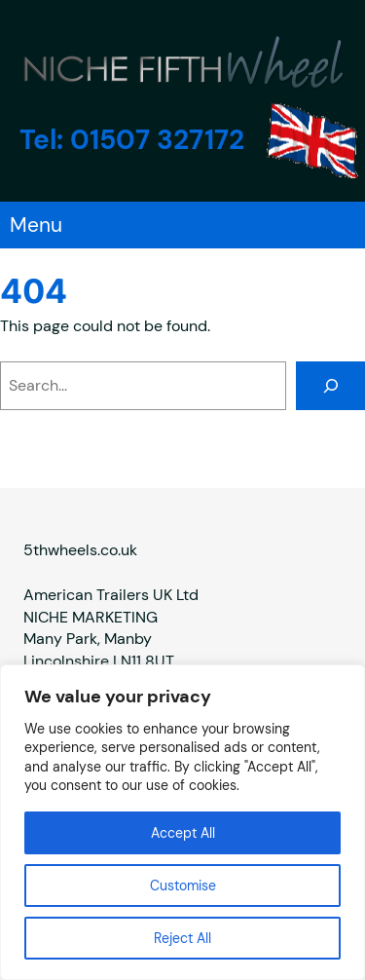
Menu (36, 225)
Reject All (182, 938)
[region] (182, 822)
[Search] (330, 386)
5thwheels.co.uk (80, 549)
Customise (183, 886)
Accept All (183, 833)
